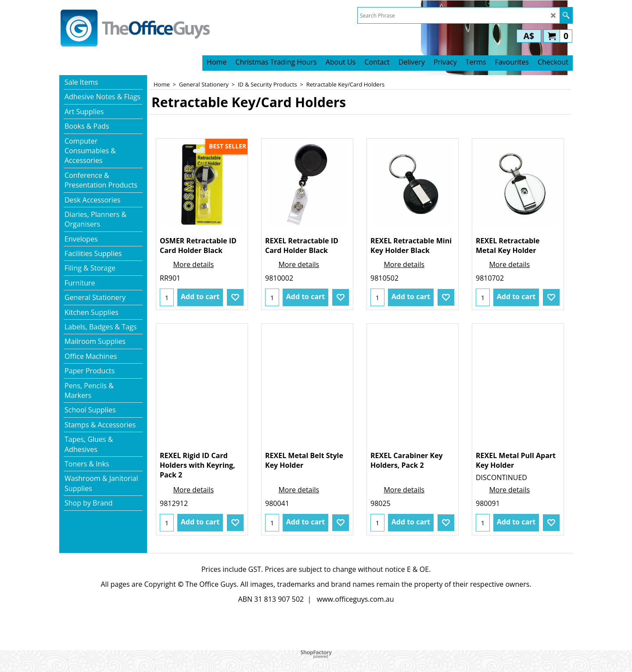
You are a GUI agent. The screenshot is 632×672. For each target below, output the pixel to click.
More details (193, 264)
